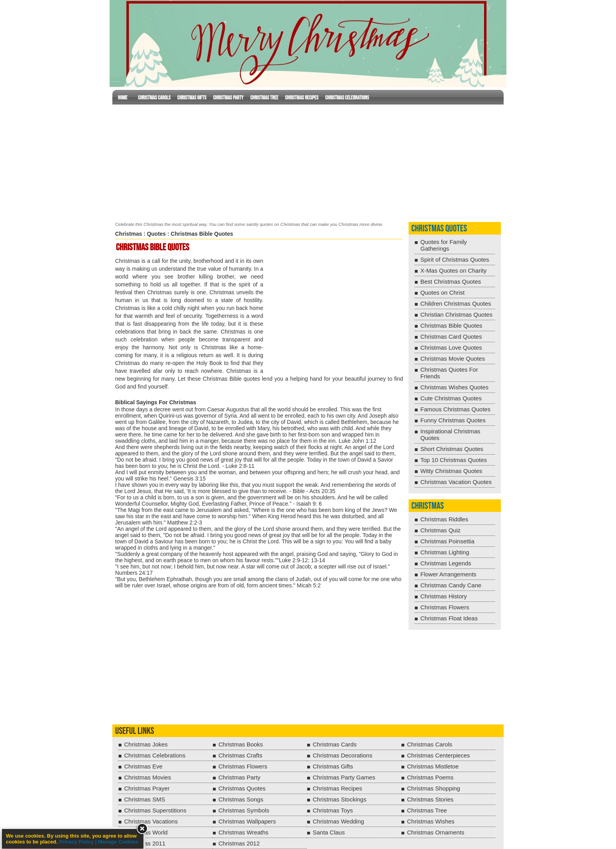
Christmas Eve (143, 766)
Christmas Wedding (338, 821)
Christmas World (146, 832)
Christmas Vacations (151, 821)
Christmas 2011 (145, 843)
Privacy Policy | (78, 842)
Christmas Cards (335, 744)
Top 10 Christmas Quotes (454, 460)
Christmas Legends (446, 563)
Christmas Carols (154, 98)
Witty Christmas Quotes (451, 471)
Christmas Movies (148, 777)
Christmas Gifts (192, 98)
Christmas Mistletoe (433, 766)
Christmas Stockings (340, 799)
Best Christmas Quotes (451, 281)
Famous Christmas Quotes (455, 409)
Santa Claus (329, 832)
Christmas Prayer (147, 788)
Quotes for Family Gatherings (444, 245)
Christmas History (444, 596)
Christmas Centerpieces (438, 755)
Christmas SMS (145, 799)
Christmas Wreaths (243, 832)
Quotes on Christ (443, 292)
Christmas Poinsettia (447, 541)
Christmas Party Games (344, 777)
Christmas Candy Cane (451, 585)
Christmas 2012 (239, 843)
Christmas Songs (241, 799)
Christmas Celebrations (347, 98)
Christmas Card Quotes (451, 336)
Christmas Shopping (434, 788)
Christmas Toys (333, 810)
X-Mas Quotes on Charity (453, 270)
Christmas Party (228, 98)
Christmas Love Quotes (451, 347)
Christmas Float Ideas (449, 618)
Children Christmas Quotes (456, 303)
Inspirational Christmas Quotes (450, 435)
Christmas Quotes (439, 228)
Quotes (156, 234)
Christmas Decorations (343, 755)
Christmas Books (241, 744)
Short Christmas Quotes (452, 449)
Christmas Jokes (146, 744)
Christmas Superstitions (155, 810)
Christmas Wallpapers (247, 821)
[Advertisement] (308, 161)
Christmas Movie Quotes (453, 358)
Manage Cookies (118, 842)
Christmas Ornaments (436, 832)
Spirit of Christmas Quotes (455, 259)
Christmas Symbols (244, 810)
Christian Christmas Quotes (456, 314)
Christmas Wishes (431, 821)
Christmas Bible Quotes (451, 325)
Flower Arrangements (448, 574)
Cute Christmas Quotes (451, 398)
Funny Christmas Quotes (453, 420)
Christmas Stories (430, 799)
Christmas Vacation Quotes (456, 482)
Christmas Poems (430, 777)
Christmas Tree (264, 98)
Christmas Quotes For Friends (449, 373)
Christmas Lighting (445, 552)
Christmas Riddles (444, 519)
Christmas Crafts (240, 755)
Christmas (128, 234)
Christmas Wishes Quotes (454, 387)
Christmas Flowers (445, 607)
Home (123, 98)
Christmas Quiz (441, 530)
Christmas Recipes (302, 98)
